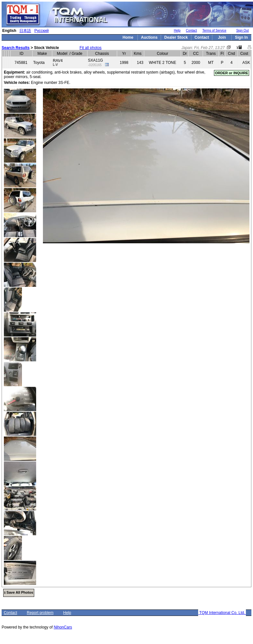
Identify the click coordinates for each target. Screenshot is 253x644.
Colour (162, 54)
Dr (185, 54)
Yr (124, 54)
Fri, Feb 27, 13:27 (210, 48)
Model (62, 54)
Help (177, 30)
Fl (222, 54)
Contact (191, 30)
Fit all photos (91, 48)
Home (128, 37)
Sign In (241, 37)
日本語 (25, 31)
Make (42, 54)
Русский (41, 31)
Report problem (40, 613)
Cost (244, 54)
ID (22, 54)
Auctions (149, 37)
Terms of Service (214, 30)
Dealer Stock (176, 37)
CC (196, 54)
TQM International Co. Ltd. (222, 613)
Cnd (231, 54)
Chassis (102, 54)
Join (222, 37)
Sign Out (243, 30)
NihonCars (63, 627)
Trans (211, 54)
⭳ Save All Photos (19, 592)
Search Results (16, 48)
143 (140, 63)
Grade (77, 54)
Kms (137, 54)
